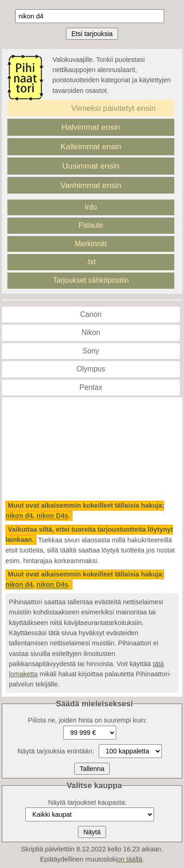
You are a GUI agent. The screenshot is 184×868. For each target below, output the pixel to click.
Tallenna (92, 769)
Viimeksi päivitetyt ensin (114, 108)
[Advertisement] (92, 449)
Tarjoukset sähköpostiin (91, 280)
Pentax (91, 387)
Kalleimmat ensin (91, 146)
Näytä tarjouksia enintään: (56, 751)
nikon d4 (19, 516)
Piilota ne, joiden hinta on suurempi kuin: (87, 720)
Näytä (92, 832)
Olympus (91, 369)
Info (91, 207)
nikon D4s (52, 516)
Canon (91, 314)
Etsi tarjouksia (92, 34)
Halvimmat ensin (91, 127)
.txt (91, 262)
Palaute (91, 225)
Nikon (91, 332)
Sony (91, 351)
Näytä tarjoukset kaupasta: (87, 802)
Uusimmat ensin (91, 166)
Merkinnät (91, 244)
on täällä (130, 859)
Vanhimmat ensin (91, 185)
